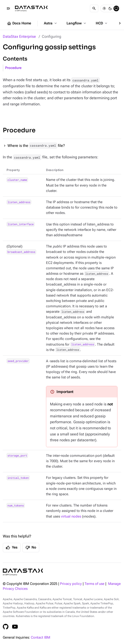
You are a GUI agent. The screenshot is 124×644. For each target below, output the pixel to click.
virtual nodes (71, 516)
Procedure (13, 68)
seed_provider (18, 361)
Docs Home (19, 23)
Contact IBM (41, 638)
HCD (102, 23)
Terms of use (94, 584)
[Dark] (110, 8)
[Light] (104, 8)
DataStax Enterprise (19, 36)
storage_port (17, 456)
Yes (12, 548)
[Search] (94, 8)
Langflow (77, 23)
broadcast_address (21, 252)
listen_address (19, 202)
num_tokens (16, 505)
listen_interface (21, 224)
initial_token (18, 478)
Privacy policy (71, 584)
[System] (116, 8)
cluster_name (17, 180)
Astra (51, 23)
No (31, 548)
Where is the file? (36, 146)
